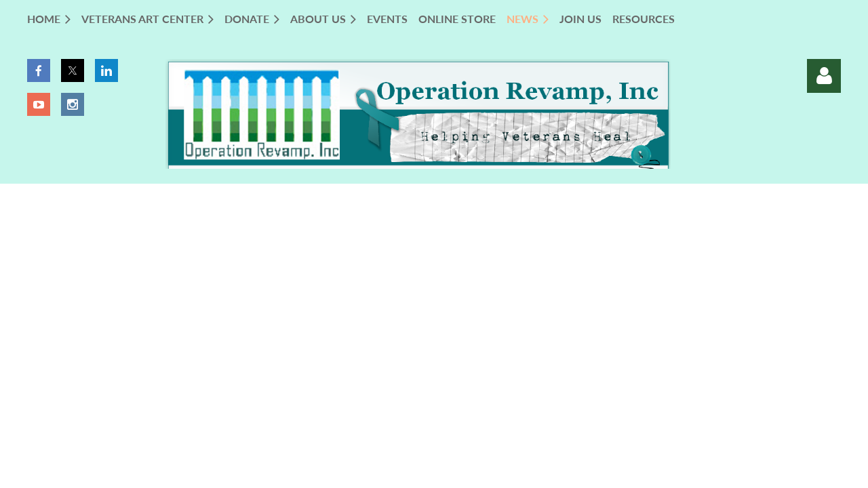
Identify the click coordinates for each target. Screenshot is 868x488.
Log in (824, 76)
